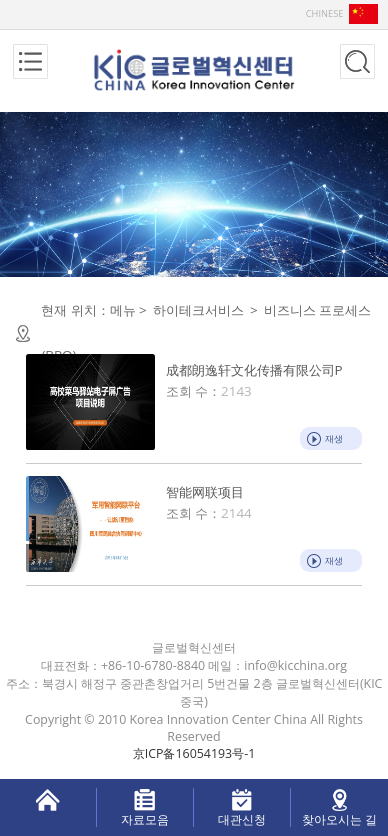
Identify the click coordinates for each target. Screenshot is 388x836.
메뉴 (123, 310)
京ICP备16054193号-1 (194, 753)
